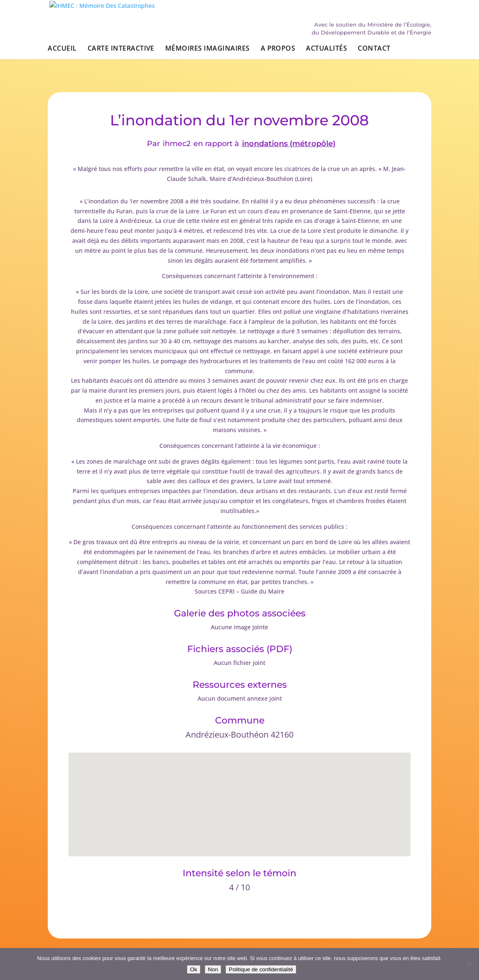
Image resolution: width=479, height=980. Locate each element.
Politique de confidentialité (261, 969)
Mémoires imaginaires (208, 53)
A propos (278, 53)
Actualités (326, 53)
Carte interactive (121, 53)
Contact (374, 53)
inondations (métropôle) (289, 144)
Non (213, 969)
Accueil (62, 53)
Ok (194, 969)
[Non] (469, 964)
